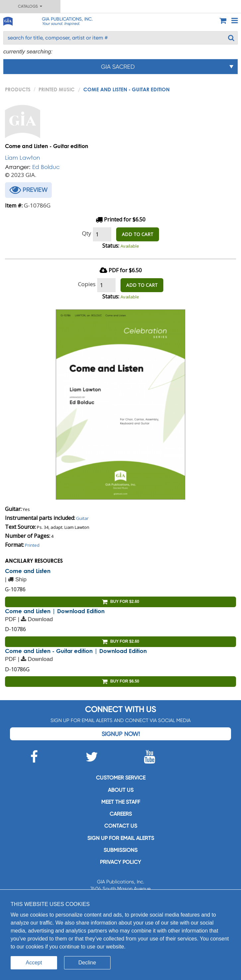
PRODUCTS (18, 89)
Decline (87, 963)
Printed (32, 545)
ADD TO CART (138, 234)
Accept (34, 963)
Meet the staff (121, 802)
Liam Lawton (22, 158)
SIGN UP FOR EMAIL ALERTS (121, 838)
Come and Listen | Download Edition (55, 611)
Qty (87, 233)
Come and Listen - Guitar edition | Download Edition (76, 651)
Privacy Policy (121, 862)
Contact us (121, 826)
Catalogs (30, 6)
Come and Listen (28, 571)
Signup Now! (121, 734)
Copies (87, 284)
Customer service (121, 778)
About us (121, 790)
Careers (121, 814)
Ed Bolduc (46, 167)
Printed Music (57, 89)
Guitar (82, 518)
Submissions (121, 850)
